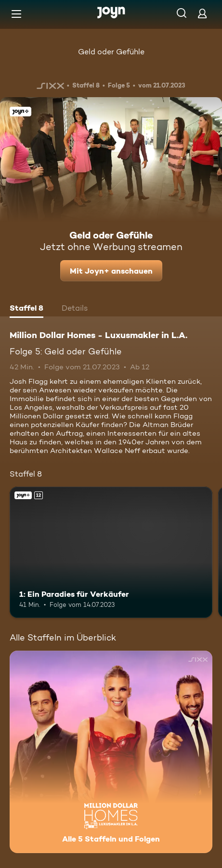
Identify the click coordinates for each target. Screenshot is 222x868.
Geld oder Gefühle (111, 52)
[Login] (202, 13)
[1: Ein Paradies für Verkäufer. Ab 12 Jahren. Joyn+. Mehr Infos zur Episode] (111, 553)
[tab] (26, 309)
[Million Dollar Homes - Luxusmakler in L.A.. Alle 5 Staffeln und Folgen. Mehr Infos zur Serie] (111, 752)
